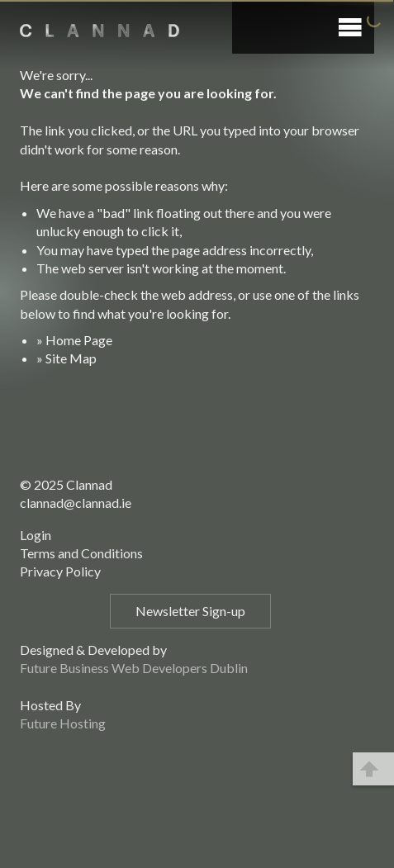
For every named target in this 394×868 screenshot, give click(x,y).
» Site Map (66, 358)
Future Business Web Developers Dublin (134, 668)
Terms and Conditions (81, 553)
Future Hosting (63, 723)
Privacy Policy (60, 571)
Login (36, 535)
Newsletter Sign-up (190, 611)
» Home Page (74, 340)
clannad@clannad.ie (76, 503)
